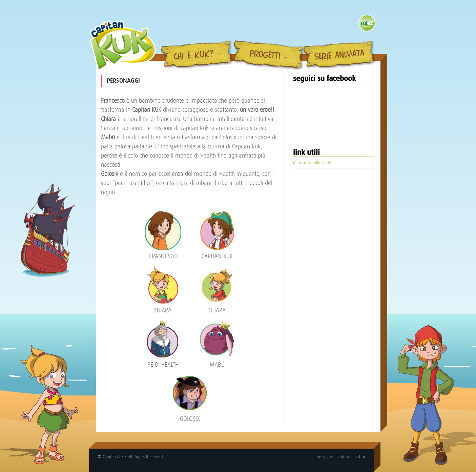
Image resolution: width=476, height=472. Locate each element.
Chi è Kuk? (194, 56)
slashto (359, 457)
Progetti (265, 55)
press (320, 457)
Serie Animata (339, 56)
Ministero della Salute (313, 162)
